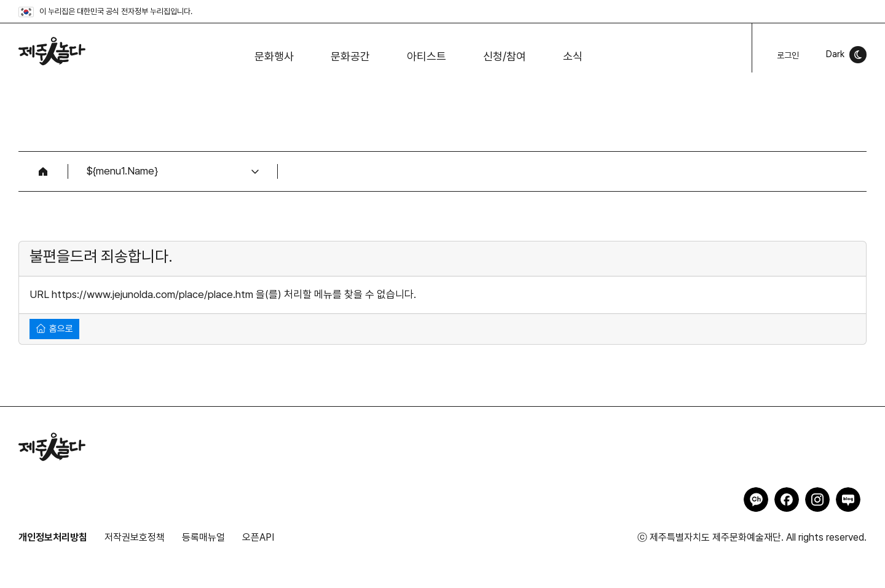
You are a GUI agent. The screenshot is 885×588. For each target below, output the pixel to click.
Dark (835, 54)
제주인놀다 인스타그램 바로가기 (817, 500)
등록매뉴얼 (203, 537)
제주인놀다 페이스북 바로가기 (787, 500)
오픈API (258, 537)
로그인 (788, 55)
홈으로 (55, 328)
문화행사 (274, 56)
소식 (573, 56)
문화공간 (350, 56)
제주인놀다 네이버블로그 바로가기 (848, 500)
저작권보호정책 (135, 537)
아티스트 (427, 56)
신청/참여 (505, 56)
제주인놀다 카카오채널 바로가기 (756, 500)
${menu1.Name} (122, 171)
